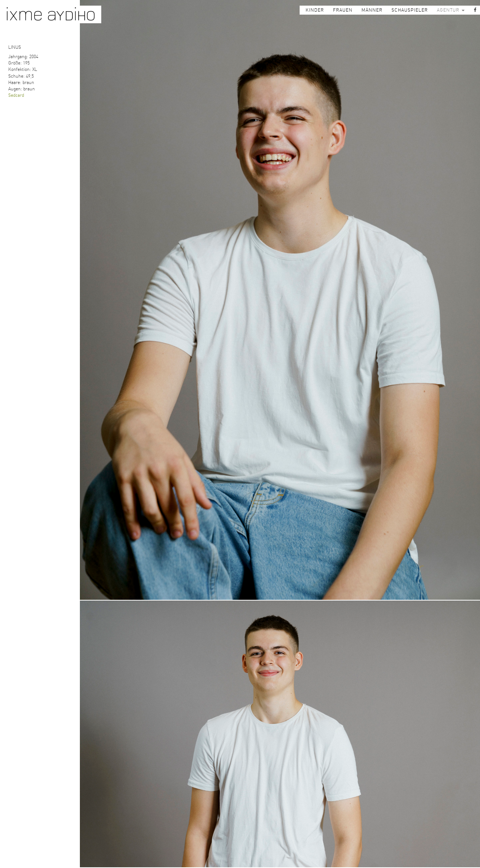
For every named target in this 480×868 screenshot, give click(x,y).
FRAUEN (343, 10)
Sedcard (16, 95)
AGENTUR (451, 10)
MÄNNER (372, 10)
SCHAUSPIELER (410, 10)
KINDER (315, 10)
